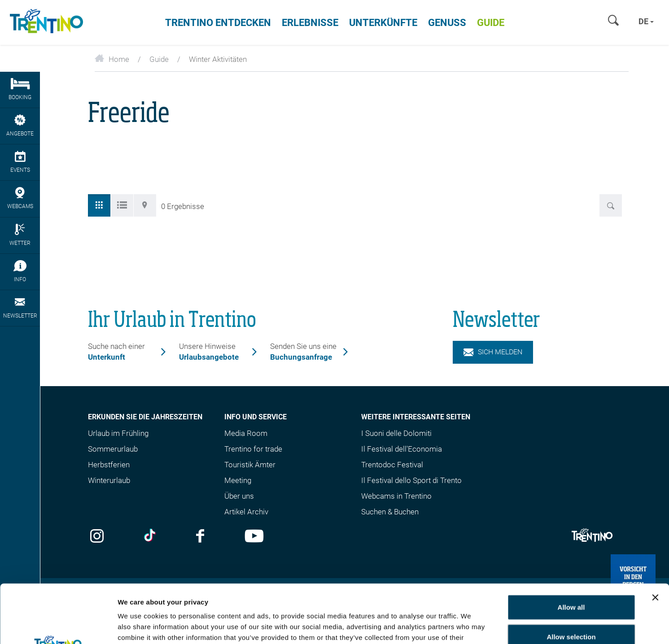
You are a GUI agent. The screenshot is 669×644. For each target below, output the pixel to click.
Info (20, 271)
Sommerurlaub (113, 449)
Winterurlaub (109, 480)
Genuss (447, 23)
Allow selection (571, 578)
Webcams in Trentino (396, 496)
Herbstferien (109, 465)
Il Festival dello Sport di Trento (411, 480)
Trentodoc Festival (392, 465)
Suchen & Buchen (390, 512)
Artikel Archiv (246, 512)
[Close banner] (655, 539)
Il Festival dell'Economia (402, 449)
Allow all (571, 549)
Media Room (246, 433)
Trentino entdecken (218, 23)
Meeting (238, 480)
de (646, 21)
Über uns (239, 496)
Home (112, 59)
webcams (20, 198)
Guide (491, 23)
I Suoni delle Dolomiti (396, 433)
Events (20, 162)
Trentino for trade (253, 449)
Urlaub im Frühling (118, 433)
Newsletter (20, 308)
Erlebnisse (310, 23)
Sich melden (493, 352)
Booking (20, 89)
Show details (528, 626)
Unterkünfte (383, 23)
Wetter (20, 235)
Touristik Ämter (250, 465)
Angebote (20, 126)
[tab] (99, 205)
